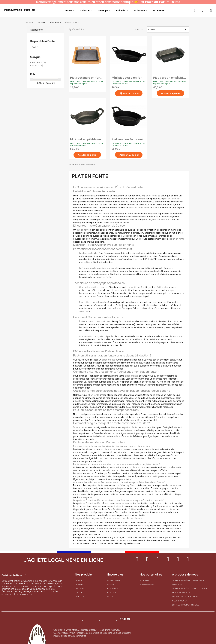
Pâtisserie (140, 10)
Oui (36, 47)
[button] (203, 10)
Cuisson (86, 10)
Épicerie (122, 10)
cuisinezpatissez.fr (19, 10)
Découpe (104, 10)
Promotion (159, 10)
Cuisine (69, 10)
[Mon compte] (194, 10)
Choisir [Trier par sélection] (168, 30)
